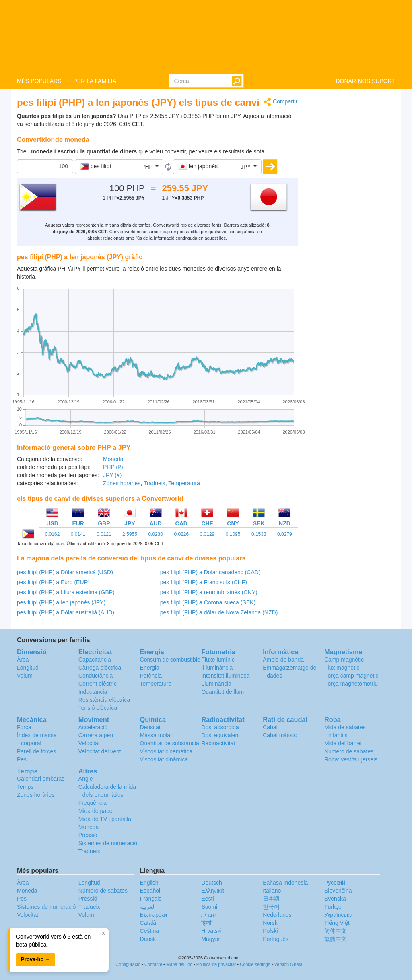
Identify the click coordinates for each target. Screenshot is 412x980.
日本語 (271, 899)
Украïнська (338, 915)
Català (148, 923)
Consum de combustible (170, 660)
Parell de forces (36, 751)
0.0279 (285, 534)
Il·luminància (217, 668)
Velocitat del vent (100, 751)
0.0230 (156, 534)
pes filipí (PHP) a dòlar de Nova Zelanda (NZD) (219, 612)
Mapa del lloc (179, 964)
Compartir (280, 102)
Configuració (128, 964)
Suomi (209, 907)
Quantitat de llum (222, 692)
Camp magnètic (344, 660)
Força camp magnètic (351, 676)
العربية (148, 907)
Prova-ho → (36, 959)
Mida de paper (97, 811)
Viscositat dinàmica (164, 759)
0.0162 (53, 534)
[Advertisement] (353, 218)
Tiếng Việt (337, 923)
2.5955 (130, 534)
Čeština (149, 931)
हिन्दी (206, 923)
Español (150, 891)
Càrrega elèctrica (100, 668)
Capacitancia (95, 660)
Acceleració (93, 727)
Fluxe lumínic (218, 660)
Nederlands (277, 915)
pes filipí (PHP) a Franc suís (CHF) (204, 582)
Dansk (148, 939)
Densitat (150, 727)
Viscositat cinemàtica (166, 751)
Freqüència (93, 803)
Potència (151, 676)
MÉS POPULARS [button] (39, 81)
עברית (209, 915)
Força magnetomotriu (351, 684)
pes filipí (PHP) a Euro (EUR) (53, 582)
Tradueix (154, 483)
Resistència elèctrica (104, 700)
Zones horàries (122, 483)
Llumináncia (216, 684)
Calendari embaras (41, 779)
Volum (25, 676)
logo (206, 37)
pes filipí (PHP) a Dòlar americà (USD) (65, 572)
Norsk (270, 923)
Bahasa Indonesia (285, 883)
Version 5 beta (288, 964)
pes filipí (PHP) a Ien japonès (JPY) (61, 602)
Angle (86, 779)
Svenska (335, 899)
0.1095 (233, 534)
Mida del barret (343, 743)
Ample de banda (283, 660)
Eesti (207, 899)
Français (151, 899)
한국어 (271, 907)
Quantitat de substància (170, 743)
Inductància (93, 692)
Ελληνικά (212, 891)
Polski (270, 931)
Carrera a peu (96, 735)
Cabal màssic (280, 735)
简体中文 (336, 931)
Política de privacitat (216, 964)
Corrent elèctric (98, 684)
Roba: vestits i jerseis (351, 759)
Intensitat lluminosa (225, 676)
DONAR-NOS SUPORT (365, 81)
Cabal (270, 727)
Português (276, 939)
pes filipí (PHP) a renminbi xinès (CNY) (209, 592)
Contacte (153, 964)
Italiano (272, 891)
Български (153, 915)
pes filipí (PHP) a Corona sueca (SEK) (208, 602)
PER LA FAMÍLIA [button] (95, 81)
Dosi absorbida (220, 727)
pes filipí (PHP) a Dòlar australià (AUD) (66, 612)
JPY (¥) (112, 475)
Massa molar (156, 735)
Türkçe (333, 907)
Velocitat (89, 743)
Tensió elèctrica (98, 708)
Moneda (113, 459)
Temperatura (184, 483)
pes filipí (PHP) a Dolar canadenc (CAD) (210, 572)
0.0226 (181, 534)
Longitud (28, 668)
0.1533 (259, 534)
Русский (335, 883)
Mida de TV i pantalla (105, 819)
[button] (119, 167)
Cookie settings (255, 964)
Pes (22, 759)
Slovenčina (338, 891)
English (149, 883)
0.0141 (78, 534)
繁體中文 (336, 939)
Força (24, 727)
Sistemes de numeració (108, 843)
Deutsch (211, 883)
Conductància (96, 676)
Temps (25, 787)
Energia (150, 668)
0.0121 (104, 534)
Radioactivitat (218, 743)
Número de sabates (349, 751)
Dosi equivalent (220, 735)
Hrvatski (211, 931)
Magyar (211, 939)
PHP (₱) (113, 467)
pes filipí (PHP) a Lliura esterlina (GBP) (66, 592)
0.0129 (207, 534)
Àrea (23, 660)
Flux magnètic (342, 668)
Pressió (88, 835)
